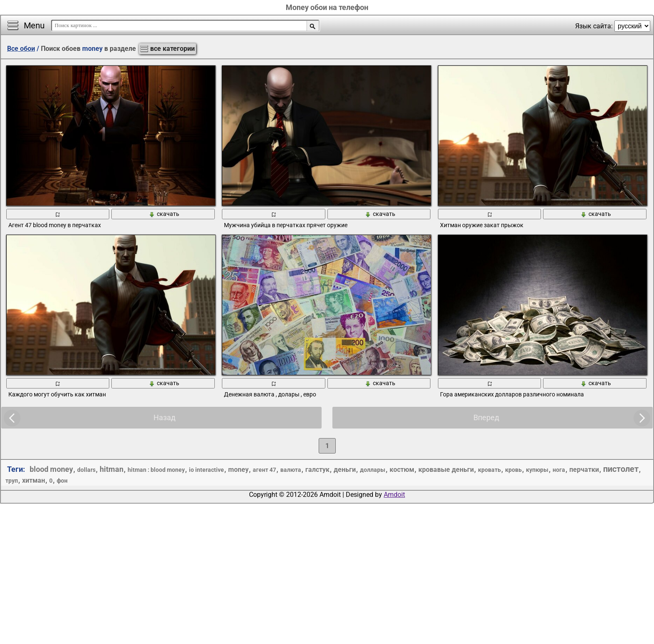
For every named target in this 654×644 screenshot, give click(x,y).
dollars (86, 470)
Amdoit (394, 495)
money (238, 470)
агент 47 (264, 470)
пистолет (621, 469)
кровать (489, 470)
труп (12, 481)
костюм (402, 470)
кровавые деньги (446, 470)
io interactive (206, 470)
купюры (537, 470)
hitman (112, 469)
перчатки (584, 470)
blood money (51, 469)
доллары (373, 470)
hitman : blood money (156, 470)
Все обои (21, 49)
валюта (291, 470)
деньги (345, 470)
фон (62, 481)
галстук (317, 470)
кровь (513, 470)
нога (559, 470)
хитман (34, 480)
